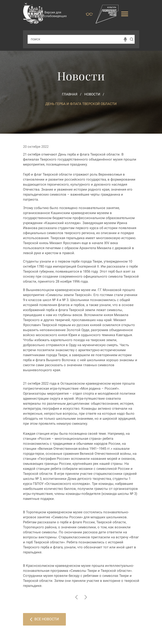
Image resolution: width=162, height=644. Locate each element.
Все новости (44, 619)
